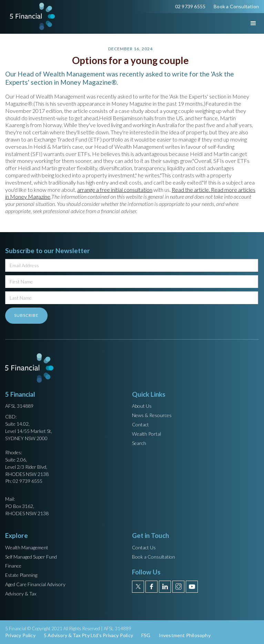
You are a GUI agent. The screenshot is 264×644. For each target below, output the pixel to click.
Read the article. (191, 190)
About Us (142, 406)
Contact (140, 424)
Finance (13, 566)
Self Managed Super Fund (31, 557)
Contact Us (144, 547)
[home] (31, 16)
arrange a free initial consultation (115, 190)
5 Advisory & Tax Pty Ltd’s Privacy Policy (88, 635)
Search (139, 443)
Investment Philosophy (185, 635)
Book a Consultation (236, 6)
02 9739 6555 (190, 6)
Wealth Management (27, 547)
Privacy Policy (20, 635)
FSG (146, 635)
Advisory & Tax (21, 594)
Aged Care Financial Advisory (35, 584)
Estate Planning (21, 575)
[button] (247, 23)
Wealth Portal (146, 434)
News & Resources (152, 415)
